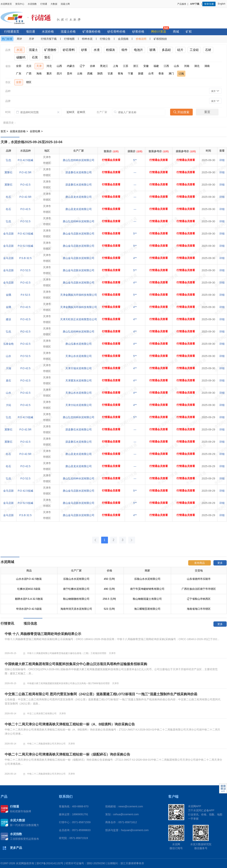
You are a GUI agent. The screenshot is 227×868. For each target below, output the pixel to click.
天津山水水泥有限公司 (79, 356)
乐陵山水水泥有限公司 (76, 579)
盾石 (8, 381)
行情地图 (69, 39)
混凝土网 (65, 4)
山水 (8, 356)
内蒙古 (71, 66)
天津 (39, 66)
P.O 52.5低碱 (25, 246)
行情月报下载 (49, 39)
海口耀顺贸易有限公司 (147, 609)
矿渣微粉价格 (92, 32)
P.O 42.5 (25, 185)
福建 (156, 66)
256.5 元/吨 (109, 599)
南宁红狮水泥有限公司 (76, 589)
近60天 (71, 112)
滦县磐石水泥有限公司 (79, 172)
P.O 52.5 (25, 221)
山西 (59, 66)
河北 (49, 66)
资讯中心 (20, 4)
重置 (207, 112)
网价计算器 (159, 32)
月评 (31, 39)
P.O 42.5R (25, 172)
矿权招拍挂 (160, 39)
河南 (187, 66)
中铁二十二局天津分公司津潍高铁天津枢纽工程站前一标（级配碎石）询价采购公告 (67, 754)
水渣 (97, 50)
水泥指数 (32, 4)
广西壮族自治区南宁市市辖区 (199, 589)
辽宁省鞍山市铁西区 (199, 599)
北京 (29, 66)
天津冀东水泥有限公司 (79, 381)
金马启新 (8, 234)
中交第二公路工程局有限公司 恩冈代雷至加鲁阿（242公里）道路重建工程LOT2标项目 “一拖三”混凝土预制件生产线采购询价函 (101, 694)
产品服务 (182, 4)
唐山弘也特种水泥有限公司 (79, 160)
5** (135, 160)
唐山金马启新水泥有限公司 (79, 234)
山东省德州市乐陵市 (199, 579)
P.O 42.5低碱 (25, 160)
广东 (19, 73)
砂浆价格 (138, 32)
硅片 (180, 50)
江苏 (126, 66)
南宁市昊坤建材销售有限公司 (147, 589)
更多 (220, 563)
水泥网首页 (6, 4)
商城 (176, 32)
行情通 (44, 4)
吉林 (92, 66)
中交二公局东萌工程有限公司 (42, 714)
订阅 (181, 74)
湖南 (207, 66)
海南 (39, 73)
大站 (8, 405)
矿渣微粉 (50, 50)
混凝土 (33, 50)
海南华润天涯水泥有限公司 (76, 609)
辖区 (29, 82)
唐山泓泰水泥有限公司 (79, 344)
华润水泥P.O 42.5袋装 (29, 609)
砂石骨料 (69, 50)
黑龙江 (104, 66)
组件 (125, 50)
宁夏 (131, 73)
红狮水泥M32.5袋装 (29, 589)
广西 (29, 73)
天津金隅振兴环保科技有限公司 (79, 295)
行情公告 (105, 39)
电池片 (138, 50)
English (222, 4)
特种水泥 (87, 39)
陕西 (100, 73)
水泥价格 (48, 32)
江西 (166, 66)
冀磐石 (8, 172)
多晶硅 (166, 50)
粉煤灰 (111, 50)
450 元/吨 (109, 579)
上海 (115, 66)
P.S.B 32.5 (25, 258)
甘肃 (110, 73)
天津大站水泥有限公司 (79, 405)
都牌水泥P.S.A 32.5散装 (29, 599)
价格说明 (141, 39)
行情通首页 (12, 32)
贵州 (70, 73)
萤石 (47, 57)
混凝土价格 (68, 32)
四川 (59, 73)
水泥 (19, 50)
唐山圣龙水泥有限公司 (79, 197)
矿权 (189, 32)
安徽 (146, 66)
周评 (19, 39)
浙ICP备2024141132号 (50, 863)
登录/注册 (209, 4)
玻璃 (152, 50)
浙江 (136, 66)
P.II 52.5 (25, 295)
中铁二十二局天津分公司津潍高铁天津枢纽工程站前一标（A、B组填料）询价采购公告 (70, 724)
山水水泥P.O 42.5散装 (29, 579)
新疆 (141, 73)
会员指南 (123, 39)
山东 (177, 66)
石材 (208, 50)
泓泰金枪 (8, 344)
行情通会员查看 (111, 160)
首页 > (5, 131)
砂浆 (84, 50)
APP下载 (195, 4)
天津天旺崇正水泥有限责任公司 (79, 319)
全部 (19, 66)
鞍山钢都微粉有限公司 (76, 599)
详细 (222, 160)
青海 (120, 73)
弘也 (8, 160)
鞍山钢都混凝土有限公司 (147, 599)
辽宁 (82, 66)
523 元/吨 (109, 609)
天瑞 (8, 368)
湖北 (197, 66)
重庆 (49, 73)
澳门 (171, 73)
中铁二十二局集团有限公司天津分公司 (46, 744)
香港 (161, 73)
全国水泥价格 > (19, 131)
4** (135, 258)
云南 (80, 73)
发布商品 (199, 563)
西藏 (90, 73)
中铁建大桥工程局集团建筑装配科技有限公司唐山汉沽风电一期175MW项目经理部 (68, 683)
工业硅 (194, 50)
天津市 (112, 653)
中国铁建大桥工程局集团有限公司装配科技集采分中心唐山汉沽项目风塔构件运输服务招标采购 (76, 664)
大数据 (54, 4)
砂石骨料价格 (116, 32)
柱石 (8, 197)
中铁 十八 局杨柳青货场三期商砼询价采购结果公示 (43, 634)
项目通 (31, 32)
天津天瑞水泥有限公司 (79, 368)
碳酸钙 (21, 57)
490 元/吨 (109, 589)
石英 (35, 57)
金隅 (8, 295)
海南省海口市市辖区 (199, 609)
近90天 (81, 112)
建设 (8, 319)
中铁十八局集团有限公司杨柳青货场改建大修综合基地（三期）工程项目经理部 (67, 653)
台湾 (151, 73)
